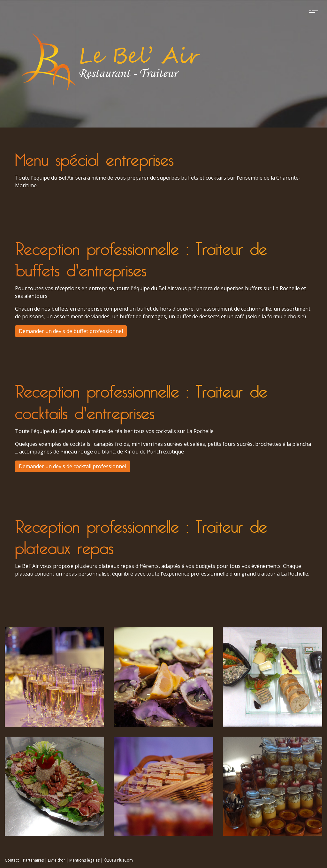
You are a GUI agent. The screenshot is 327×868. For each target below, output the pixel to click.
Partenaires (33, 860)
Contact (12, 860)
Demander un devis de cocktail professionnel (72, 466)
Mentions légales (84, 860)
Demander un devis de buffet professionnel (71, 331)
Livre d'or (57, 860)
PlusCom (125, 860)
